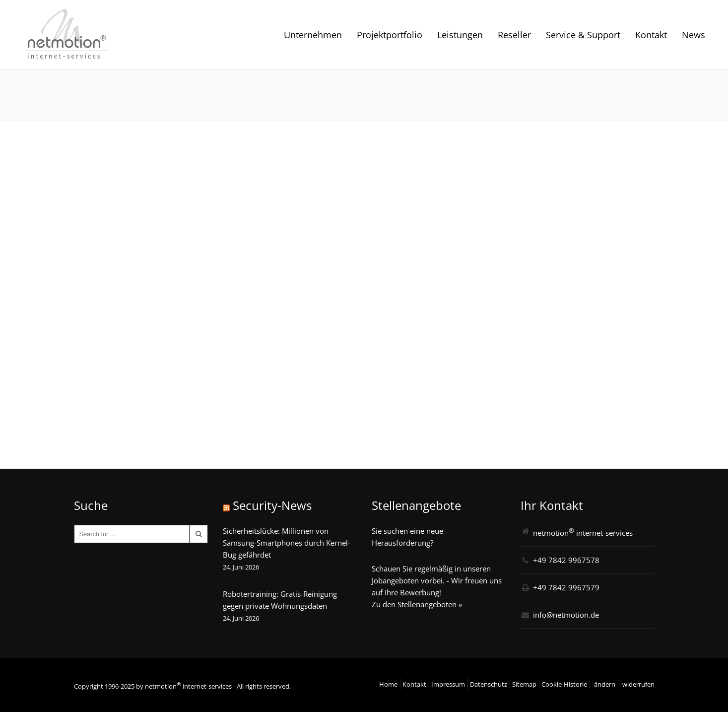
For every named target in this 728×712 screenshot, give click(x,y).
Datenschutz (489, 684)
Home (388, 684)
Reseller (514, 35)
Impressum (448, 684)
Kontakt (651, 35)
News (694, 35)
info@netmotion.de (566, 615)
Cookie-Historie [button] (564, 684)
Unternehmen (313, 35)
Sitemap (524, 684)
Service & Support (583, 35)
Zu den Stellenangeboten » (417, 604)
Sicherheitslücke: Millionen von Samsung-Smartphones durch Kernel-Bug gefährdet (287, 543)
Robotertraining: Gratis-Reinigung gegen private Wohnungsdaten (280, 600)
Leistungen (460, 35)
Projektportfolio (390, 35)
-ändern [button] (604, 684)
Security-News (272, 505)
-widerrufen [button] (637, 684)
